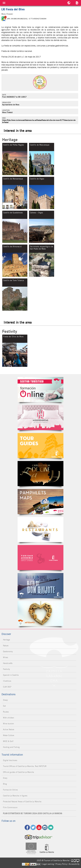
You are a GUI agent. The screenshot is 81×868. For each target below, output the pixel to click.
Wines (6, 657)
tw (33, 827)
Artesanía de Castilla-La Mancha (40, 614)
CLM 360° (7, 687)
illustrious (7, 681)
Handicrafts (8, 663)
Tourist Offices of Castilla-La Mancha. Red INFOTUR (25, 766)
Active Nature (9, 729)
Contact (51, 827)
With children (9, 718)
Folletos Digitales (40, 502)
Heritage (7, 640)
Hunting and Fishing (11, 747)
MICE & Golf (8, 741)
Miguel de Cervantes (40, 586)
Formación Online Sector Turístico (40, 390)
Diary (5, 778)
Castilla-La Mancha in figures (15, 796)
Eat (4, 706)
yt (39, 827)
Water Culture (9, 735)
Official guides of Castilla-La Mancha (18, 772)
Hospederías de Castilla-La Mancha (40, 418)
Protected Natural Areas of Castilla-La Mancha (22, 802)
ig (45, 827)
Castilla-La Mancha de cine (40, 474)
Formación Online (10, 790)
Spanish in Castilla (11, 675)
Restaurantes (40, 530)
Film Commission (10, 807)
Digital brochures (10, 760)
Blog (5, 784)
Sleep (5, 700)
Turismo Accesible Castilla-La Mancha (40, 558)
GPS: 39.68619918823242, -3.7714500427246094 (27, 19)
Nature (6, 646)
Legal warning (48, 864)
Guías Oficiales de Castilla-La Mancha (40, 446)
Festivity (6, 669)
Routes (6, 712)
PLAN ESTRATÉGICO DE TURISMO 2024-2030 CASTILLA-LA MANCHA (33, 813)
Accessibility (74, 864)
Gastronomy (8, 652)
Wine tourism (8, 724)
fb (27, 827)
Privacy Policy (61, 864)
